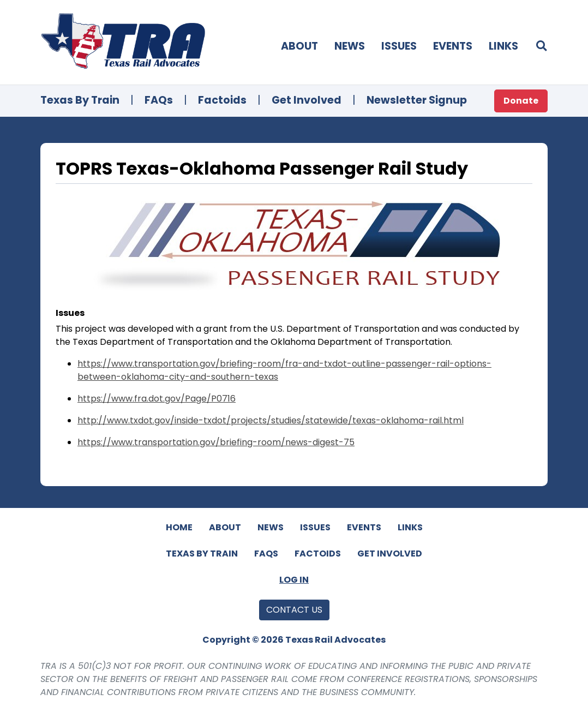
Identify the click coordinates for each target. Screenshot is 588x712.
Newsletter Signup (417, 100)
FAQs (159, 100)
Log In (294, 580)
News (350, 46)
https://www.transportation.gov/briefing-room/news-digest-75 (216, 442)
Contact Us (294, 610)
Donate (521, 101)
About (299, 46)
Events (453, 46)
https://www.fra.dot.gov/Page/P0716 (157, 399)
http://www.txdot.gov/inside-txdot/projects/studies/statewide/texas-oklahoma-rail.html (271, 420)
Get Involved (307, 100)
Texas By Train (80, 100)
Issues (399, 46)
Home (179, 527)
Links (503, 46)
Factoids (222, 100)
